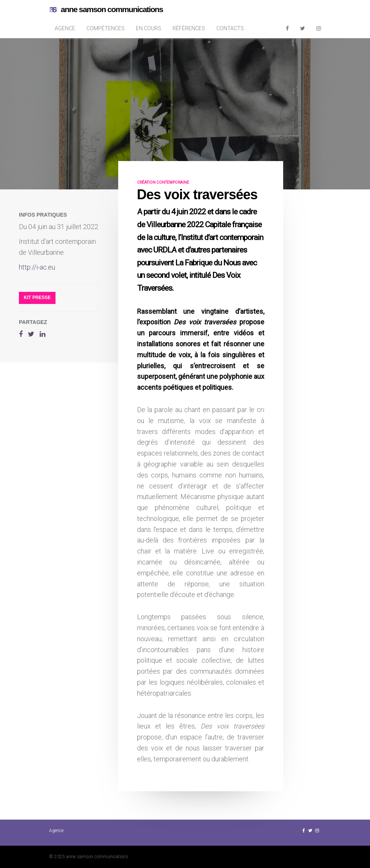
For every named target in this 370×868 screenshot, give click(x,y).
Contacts (230, 28)
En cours (149, 28)
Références (189, 28)
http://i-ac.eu (37, 267)
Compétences (106, 28)
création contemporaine (163, 182)
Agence (65, 28)
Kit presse (37, 298)
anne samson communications (106, 10)
